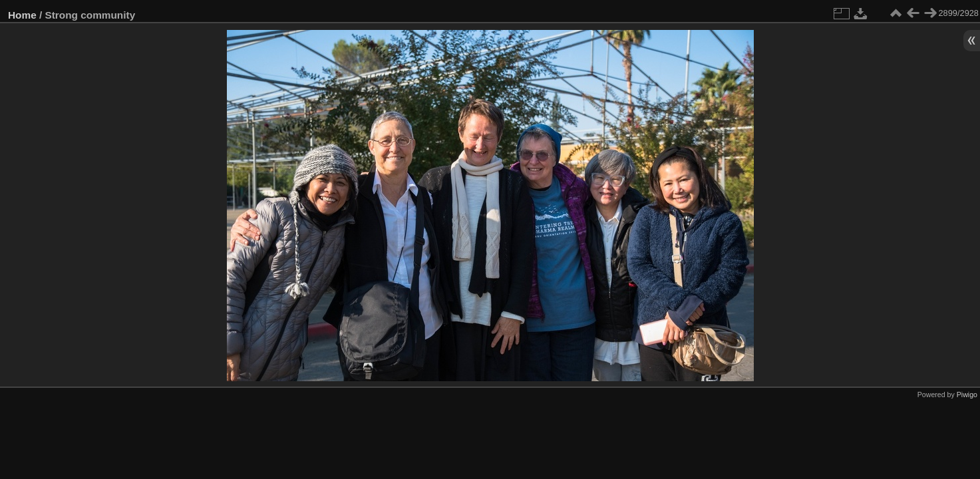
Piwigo (967, 395)
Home (22, 15)
